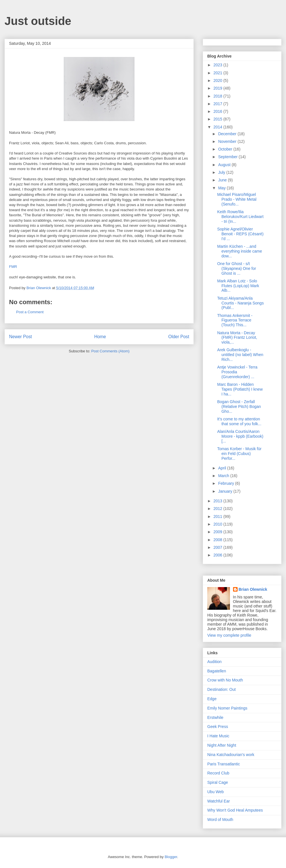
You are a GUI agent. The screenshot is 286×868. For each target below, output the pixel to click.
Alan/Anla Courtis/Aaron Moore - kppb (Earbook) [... (240, 436)
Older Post (179, 337)
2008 (218, 540)
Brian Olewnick (253, 589)
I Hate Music (218, 736)
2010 (218, 524)
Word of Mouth (220, 820)
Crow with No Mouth (225, 680)
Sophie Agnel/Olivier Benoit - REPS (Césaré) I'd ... (240, 234)
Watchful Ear (219, 801)
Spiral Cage (218, 782)
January (226, 491)
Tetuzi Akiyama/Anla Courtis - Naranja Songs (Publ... (240, 303)
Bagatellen (217, 671)
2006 (218, 555)
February (227, 483)
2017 (218, 104)
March (224, 476)
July (222, 172)
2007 (218, 547)
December (228, 134)
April (223, 468)
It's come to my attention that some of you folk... (239, 421)
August (225, 165)
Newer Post (21, 337)
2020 (218, 81)
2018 (218, 96)
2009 (218, 532)
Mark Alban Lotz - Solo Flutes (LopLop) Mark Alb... (238, 286)
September (228, 157)
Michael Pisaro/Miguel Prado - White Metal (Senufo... (237, 199)
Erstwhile (215, 717)
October (226, 149)
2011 (218, 516)
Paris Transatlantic (224, 764)
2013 (218, 501)
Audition (214, 662)
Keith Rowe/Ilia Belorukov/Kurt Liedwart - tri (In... (240, 217)
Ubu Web (215, 792)
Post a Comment (30, 312)
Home (100, 337)
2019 (218, 88)
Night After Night (222, 745)
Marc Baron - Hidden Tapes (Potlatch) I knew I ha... (240, 389)
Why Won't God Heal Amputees (235, 810)
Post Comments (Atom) (110, 351)
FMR (13, 267)
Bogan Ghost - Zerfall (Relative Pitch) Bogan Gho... (239, 407)
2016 (218, 111)
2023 (218, 65)
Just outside (38, 21)
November (228, 141)
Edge (212, 699)
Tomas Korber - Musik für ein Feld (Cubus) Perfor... (239, 454)
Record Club (218, 773)
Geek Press (218, 727)
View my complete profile (229, 635)
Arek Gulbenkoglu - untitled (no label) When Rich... (240, 355)
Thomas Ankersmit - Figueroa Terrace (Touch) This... (235, 320)
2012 (218, 509)
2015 (218, 119)
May (222, 188)
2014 (218, 127)
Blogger (171, 857)
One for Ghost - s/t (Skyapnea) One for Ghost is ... (237, 268)
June (223, 180)
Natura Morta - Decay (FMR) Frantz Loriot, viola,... (237, 338)
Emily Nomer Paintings (227, 708)
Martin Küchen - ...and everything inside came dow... (240, 251)
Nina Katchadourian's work (231, 755)
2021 (218, 73)
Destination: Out (221, 689)
